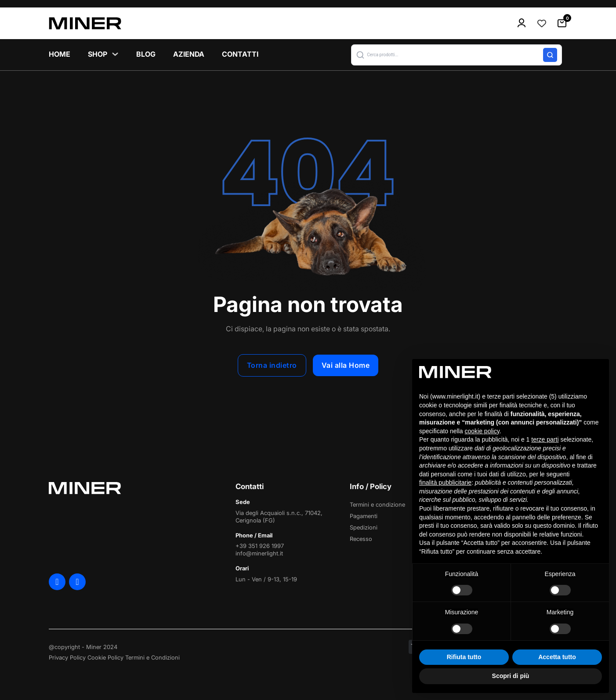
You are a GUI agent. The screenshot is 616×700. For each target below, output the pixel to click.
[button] (457, 55)
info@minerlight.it (259, 553)
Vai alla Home (346, 365)
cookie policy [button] (482, 431)
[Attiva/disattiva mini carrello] (562, 23)
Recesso (361, 539)
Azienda (189, 54)
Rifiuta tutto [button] (464, 657)
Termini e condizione (377, 504)
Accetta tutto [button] (557, 657)
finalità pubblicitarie (445, 482)
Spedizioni (364, 527)
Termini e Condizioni (152, 657)
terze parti (545, 439)
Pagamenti (364, 516)
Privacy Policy (67, 657)
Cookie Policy (105, 657)
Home (60, 54)
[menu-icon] (522, 23)
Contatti (240, 54)
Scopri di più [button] (511, 676)
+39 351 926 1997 (260, 546)
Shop (98, 54)
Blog (146, 54)
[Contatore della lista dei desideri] (542, 23)
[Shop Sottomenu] (115, 54)
